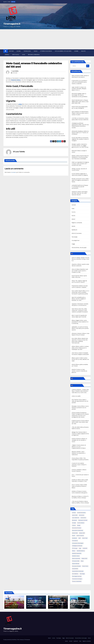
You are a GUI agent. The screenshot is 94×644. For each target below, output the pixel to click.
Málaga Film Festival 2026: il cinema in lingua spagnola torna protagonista (80, 434)
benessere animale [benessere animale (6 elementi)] (83, 520)
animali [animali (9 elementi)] (74, 513)
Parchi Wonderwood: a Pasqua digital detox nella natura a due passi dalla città (80, 102)
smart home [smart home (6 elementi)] (85, 566)
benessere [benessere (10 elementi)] (75, 520)
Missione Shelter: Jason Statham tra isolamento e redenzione (79, 453)
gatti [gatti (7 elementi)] (80, 538)
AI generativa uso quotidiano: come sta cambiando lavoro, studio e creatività (79, 82)
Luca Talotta (15, 71)
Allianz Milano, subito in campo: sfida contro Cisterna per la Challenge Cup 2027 (80, 348)
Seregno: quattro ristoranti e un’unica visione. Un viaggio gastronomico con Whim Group (80, 146)
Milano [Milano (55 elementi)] (74, 551)
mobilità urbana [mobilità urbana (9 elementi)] (76, 556)
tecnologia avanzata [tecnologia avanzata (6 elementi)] (77, 576)
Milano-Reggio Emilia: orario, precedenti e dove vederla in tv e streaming (80, 322)
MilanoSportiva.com (78, 254)
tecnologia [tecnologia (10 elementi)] (82, 574)
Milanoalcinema (77, 385)
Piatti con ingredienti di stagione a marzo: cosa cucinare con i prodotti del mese (80, 164)
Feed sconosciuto (78, 378)
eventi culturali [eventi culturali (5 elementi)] (80, 536)
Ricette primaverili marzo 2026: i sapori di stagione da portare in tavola (80, 180)
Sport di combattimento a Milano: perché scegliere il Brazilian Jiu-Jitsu (79, 299)
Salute (83, 51)
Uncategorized (76, 240)
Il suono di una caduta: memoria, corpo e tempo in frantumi (79, 465)
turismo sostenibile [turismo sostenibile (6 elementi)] (77, 581)
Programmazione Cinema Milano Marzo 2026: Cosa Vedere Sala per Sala (80, 422)
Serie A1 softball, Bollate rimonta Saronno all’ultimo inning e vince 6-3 (80, 259)
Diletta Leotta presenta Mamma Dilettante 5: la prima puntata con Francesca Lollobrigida (80, 157)
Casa (24, 55)
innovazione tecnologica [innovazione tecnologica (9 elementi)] (78, 543)
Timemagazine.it (12, 24)
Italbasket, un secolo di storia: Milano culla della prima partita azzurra (80, 328)
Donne (76, 51)
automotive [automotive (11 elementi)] (83, 518)
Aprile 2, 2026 (54, 605)
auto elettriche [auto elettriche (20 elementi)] (76, 518)
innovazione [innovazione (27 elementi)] (75, 541)
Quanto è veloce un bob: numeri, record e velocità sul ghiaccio (79, 371)
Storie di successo (46, 51)
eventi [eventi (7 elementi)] (74, 536)
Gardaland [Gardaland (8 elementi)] (75, 538)
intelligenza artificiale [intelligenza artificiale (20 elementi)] (77, 546)
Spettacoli (16, 55)
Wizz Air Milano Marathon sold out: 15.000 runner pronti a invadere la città (80, 271)
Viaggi (36, 51)
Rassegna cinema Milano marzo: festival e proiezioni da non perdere (80, 408)
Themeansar (27, 640)
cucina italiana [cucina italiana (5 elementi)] (81, 523)
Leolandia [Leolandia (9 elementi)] (85, 548)
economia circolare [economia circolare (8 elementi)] (77, 528)
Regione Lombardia (34, 55)
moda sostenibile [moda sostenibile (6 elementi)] (76, 558)
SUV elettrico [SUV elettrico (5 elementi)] (75, 574)
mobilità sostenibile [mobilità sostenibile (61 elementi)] (77, 553)
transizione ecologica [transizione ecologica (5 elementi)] (77, 579)
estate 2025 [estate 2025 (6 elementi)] (82, 533)
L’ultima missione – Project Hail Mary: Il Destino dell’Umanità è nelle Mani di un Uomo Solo (80, 391)
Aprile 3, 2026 (32, 605)
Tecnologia (27, 51)
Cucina (19, 51)
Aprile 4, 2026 (11, 605)
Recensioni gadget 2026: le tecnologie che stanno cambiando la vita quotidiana (79, 95)
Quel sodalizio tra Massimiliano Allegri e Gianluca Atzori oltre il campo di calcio (80, 113)
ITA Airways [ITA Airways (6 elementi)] (75, 548)
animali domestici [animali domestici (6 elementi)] (81, 513)
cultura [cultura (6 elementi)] (74, 525)
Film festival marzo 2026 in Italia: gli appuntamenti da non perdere (80, 401)
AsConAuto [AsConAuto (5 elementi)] (82, 515)
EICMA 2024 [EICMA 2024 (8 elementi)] (75, 533)
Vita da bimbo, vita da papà (63, 51)
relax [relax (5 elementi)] (82, 561)
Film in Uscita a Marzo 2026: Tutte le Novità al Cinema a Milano (79, 486)
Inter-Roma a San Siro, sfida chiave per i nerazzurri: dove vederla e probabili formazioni (80, 310)
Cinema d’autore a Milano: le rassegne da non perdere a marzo (79, 440)
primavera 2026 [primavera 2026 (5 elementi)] (76, 561)
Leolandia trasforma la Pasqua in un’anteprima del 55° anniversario (80, 187)
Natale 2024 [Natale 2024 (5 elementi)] (84, 558)
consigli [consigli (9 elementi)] (74, 523)
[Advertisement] (47, 39)
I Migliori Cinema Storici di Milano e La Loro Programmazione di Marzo (79, 447)
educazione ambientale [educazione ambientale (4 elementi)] (78, 530)
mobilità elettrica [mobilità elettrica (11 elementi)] (81, 551)
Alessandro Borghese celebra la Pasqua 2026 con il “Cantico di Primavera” (80, 133)
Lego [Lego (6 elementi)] (80, 548)
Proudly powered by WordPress (10, 640)
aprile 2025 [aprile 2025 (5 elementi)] (75, 515)
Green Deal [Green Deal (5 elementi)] (85, 538)
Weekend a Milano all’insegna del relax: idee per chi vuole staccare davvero (80, 193)
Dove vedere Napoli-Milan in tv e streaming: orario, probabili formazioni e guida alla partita (80, 292)
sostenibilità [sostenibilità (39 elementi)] (75, 569)
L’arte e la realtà (76, 396)
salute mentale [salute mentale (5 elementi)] (76, 564)
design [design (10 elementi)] (79, 525)
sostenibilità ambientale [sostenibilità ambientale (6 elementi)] (78, 571)
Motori (11, 51)
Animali (7, 55)
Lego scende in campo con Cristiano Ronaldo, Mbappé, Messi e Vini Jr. (79, 89)
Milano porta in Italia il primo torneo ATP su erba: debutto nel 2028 (80, 359)
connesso (13, 172)
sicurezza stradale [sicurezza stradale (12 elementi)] (76, 566)
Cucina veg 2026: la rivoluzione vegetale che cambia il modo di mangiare (80, 139)
